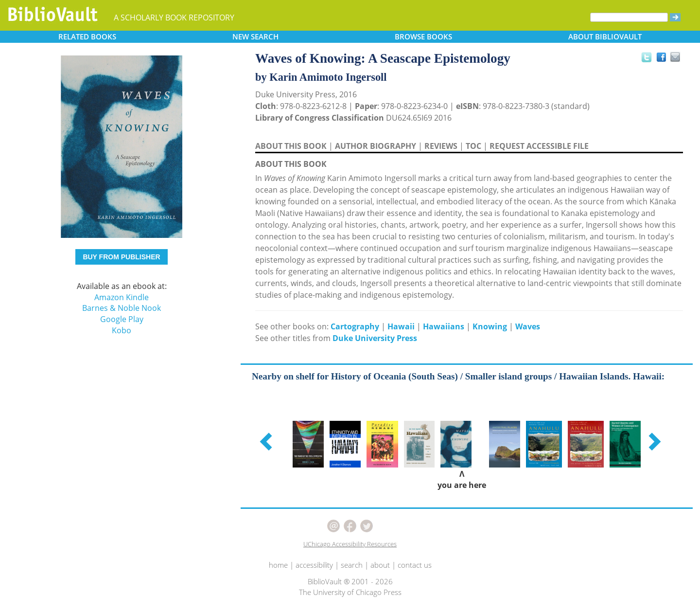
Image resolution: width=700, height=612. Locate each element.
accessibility (314, 565)
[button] (267, 441)
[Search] (629, 17)
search (352, 565)
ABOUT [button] (605, 36)
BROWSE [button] (423, 36)
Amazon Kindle (122, 297)
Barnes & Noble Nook (122, 308)
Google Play (122, 319)
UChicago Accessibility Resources (350, 544)
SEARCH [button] (255, 36)
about (380, 565)
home (278, 565)
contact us (415, 565)
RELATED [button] (87, 36)
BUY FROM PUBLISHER (121, 257)
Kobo (122, 330)
